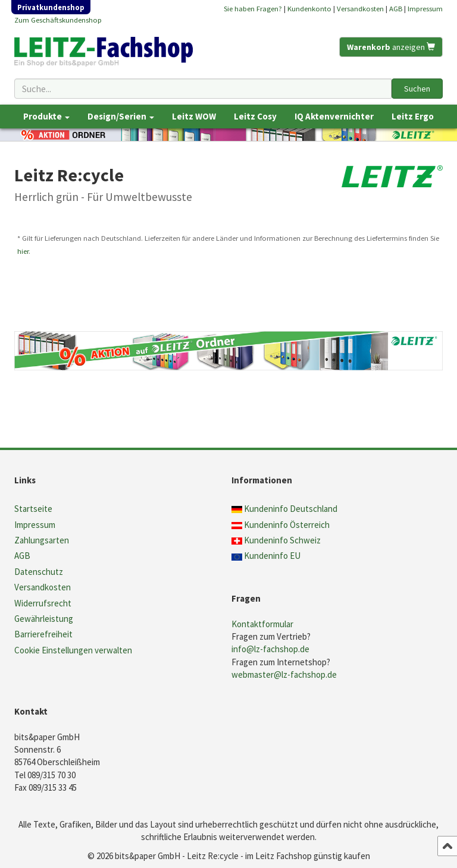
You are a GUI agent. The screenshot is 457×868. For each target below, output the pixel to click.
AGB (396, 8)
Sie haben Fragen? (253, 8)
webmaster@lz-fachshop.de (284, 674)
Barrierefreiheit (43, 634)
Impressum (425, 8)
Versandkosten (360, 8)
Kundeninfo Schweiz (282, 540)
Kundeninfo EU (272, 556)
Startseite (33, 509)
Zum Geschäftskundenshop (58, 20)
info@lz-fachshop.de (270, 649)
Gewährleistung (44, 619)
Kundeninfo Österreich (287, 525)
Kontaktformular (262, 624)
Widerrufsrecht (43, 603)
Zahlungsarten (42, 540)
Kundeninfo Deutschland (291, 509)
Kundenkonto (309, 8)
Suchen (417, 89)
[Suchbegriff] (203, 89)
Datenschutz (39, 572)
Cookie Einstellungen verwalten (73, 650)
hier (23, 251)
